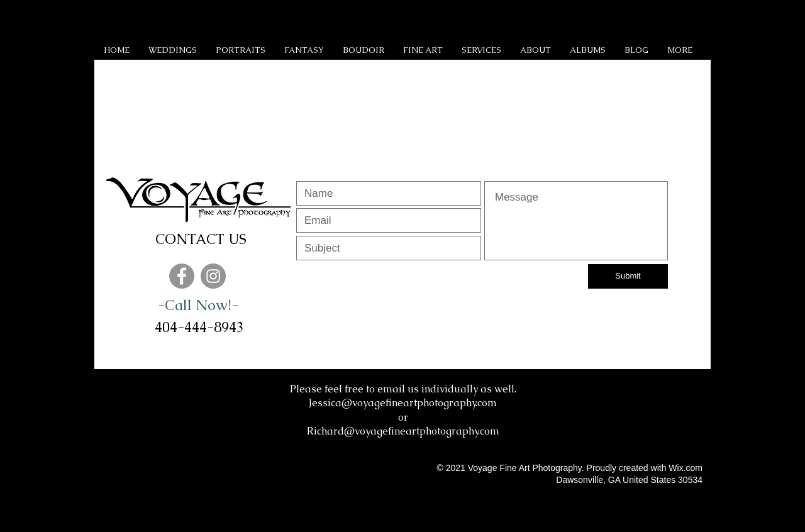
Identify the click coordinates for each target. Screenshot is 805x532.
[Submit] (628, 276)
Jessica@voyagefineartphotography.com (403, 403)
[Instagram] (213, 276)
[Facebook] (182, 276)
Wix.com (686, 468)
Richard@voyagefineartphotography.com (403, 431)
